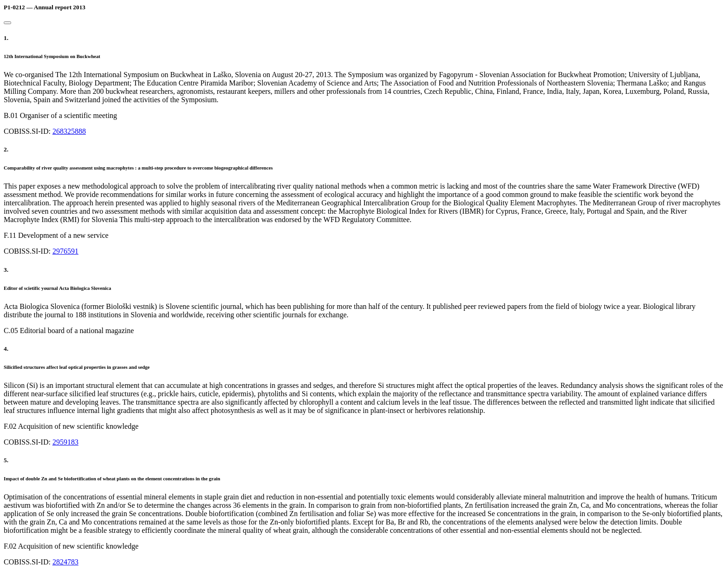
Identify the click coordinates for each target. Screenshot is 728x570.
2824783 (65, 562)
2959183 (65, 442)
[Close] (7, 23)
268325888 (69, 131)
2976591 (65, 251)
